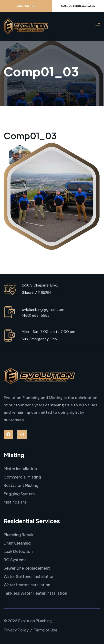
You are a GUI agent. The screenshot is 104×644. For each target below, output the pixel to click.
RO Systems (15, 560)
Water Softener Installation (29, 576)
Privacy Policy (16, 630)
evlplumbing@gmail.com (43, 309)
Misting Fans (15, 502)
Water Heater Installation (27, 585)
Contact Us (26, 6)
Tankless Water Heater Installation (35, 593)
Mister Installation (20, 469)
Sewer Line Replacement (27, 568)
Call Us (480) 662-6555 (78, 6)
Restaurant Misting (21, 485)
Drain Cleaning (17, 543)
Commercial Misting (22, 477)
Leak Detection (18, 551)
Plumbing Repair (19, 535)
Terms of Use (46, 630)
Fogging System (19, 494)
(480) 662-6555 (36, 315)
